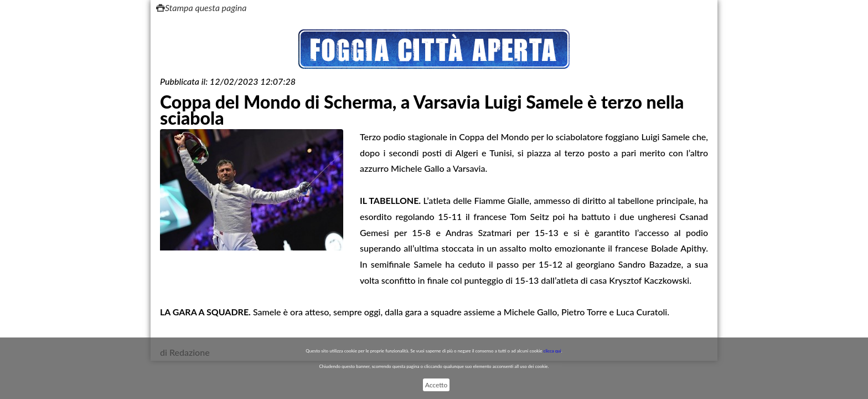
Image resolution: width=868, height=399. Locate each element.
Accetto (436, 385)
